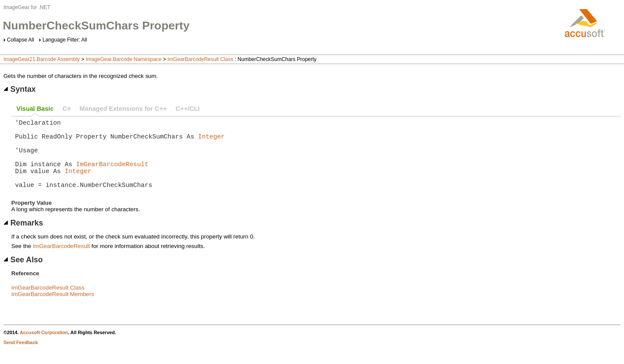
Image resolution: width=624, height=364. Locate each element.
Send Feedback (21, 358)
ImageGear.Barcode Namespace (124, 59)
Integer (211, 141)
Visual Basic (35, 109)
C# (67, 109)
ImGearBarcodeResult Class (200, 59)
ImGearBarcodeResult (112, 174)
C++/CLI (187, 109)
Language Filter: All (65, 40)
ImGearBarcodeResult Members (53, 310)
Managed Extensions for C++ (123, 109)
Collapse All (21, 40)
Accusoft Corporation (44, 348)
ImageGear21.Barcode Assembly (42, 59)
